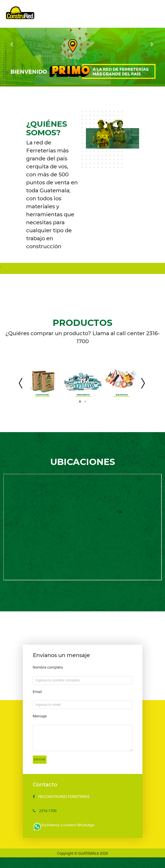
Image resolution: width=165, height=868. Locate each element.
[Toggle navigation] (152, 10)
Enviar (40, 760)
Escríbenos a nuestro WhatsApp (68, 825)
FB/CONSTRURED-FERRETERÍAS (64, 797)
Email (37, 692)
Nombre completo (48, 667)
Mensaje (40, 716)
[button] (12, 44)
